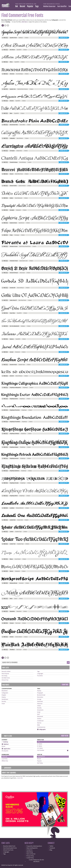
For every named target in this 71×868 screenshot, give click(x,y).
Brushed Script (41, 695)
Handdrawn (5, 699)
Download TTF (64, 38)
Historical (40, 704)
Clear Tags (65, 685)
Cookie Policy (30, 858)
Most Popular (5, 674)
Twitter (51, 846)
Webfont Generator (49, 6)
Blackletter (5, 691)
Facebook (52, 848)
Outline (39, 719)
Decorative (40, 697)
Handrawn (40, 701)
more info (20, 778)
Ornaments (40, 710)
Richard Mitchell (20, 508)
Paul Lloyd (22, 273)
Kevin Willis (22, 125)
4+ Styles (40, 744)
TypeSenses (21, 223)
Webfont (5, 744)
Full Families (41, 750)
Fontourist (17, 352)
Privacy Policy (30, 856)
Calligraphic (5, 693)
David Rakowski (18, 198)
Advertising (30, 852)
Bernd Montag (23, 162)
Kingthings (25, 388)
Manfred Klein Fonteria (23, 89)
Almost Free (5, 680)
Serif (38, 714)
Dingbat (4, 695)
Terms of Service (31, 854)
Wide (39, 725)
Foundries (40, 676)
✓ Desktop (5, 742)
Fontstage (17, 235)
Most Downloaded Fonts (10, 848)
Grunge (39, 699)
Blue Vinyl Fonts (22, 300)
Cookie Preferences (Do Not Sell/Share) (36, 861)
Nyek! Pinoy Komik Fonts (25, 246)
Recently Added (6, 671)
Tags (37, 6)
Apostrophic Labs (24, 261)
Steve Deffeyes (20, 288)
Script (3, 704)
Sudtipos (21, 38)
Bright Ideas (19, 151)
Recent (22, 6)
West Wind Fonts (19, 174)
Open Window (20, 138)
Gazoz (16, 599)
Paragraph (40, 693)
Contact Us (29, 850)
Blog (51, 850)
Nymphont (19, 611)
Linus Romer (18, 559)
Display (4, 697)
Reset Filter (65, 736)
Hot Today (4, 676)
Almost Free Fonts (8, 850)
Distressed (40, 716)
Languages (40, 674)
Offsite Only (5, 761)
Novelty (4, 701)
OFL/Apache (5, 751)
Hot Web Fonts (6, 678)
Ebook (3, 746)
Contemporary (41, 727)
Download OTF (64, 50)
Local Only (5, 759)
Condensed (40, 721)
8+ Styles (40, 746)
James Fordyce (22, 186)
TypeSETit (19, 50)
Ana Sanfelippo (19, 74)
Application (6, 749)
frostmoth (21, 583)
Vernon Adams (19, 637)
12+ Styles (40, 748)
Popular (30, 6)
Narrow (39, 723)
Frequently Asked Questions (34, 846)
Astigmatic (18, 210)
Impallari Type (22, 365)
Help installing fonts (32, 848)
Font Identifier (62, 6)
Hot (17, 6)
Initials (39, 706)
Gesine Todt (20, 520)
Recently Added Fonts (9, 846)
